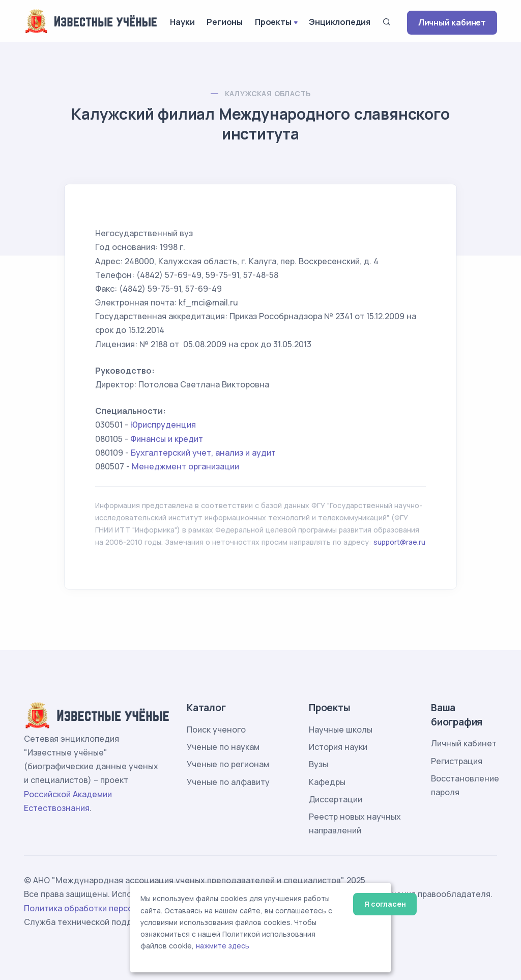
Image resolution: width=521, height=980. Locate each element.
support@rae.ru (399, 542)
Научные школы (341, 730)
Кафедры (327, 782)
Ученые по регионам (228, 764)
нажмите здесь (223, 946)
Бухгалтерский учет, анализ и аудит (203, 453)
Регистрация (457, 761)
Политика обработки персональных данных (112, 908)
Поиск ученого (216, 730)
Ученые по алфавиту (228, 782)
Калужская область (268, 93)
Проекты (273, 22)
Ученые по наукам (223, 747)
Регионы (225, 22)
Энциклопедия (340, 22)
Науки (182, 22)
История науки (338, 747)
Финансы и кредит (167, 439)
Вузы (319, 764)
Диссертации (336, 799)
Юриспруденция (163, 425)
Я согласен (385, 904)
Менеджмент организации (185, 466)
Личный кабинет (452, 22)
